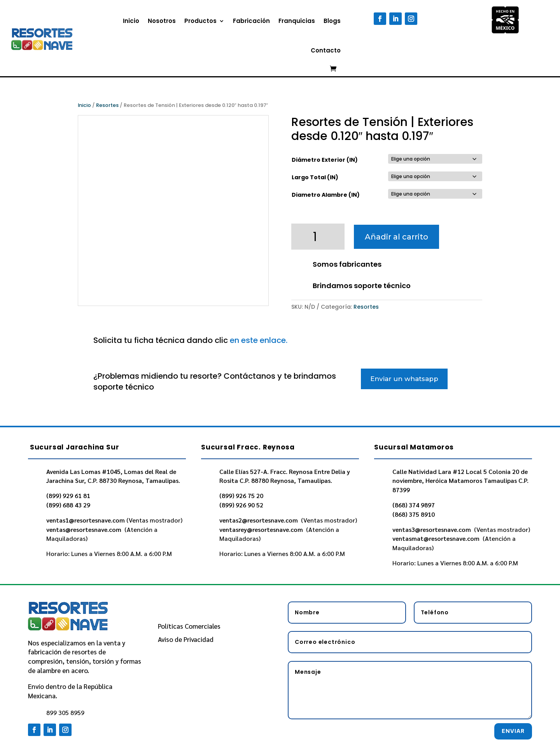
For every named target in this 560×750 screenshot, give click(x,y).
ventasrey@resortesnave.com (262, 529)
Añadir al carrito (396, 237)
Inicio (131, 21)
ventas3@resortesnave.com (432, 529)
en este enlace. (259, 340)
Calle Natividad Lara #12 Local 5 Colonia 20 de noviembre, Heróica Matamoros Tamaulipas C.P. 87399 (460, 481)
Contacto (326, 50)
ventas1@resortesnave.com (86, 520)
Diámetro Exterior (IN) (325, 160)
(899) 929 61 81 (68, 496)
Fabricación (251, 21)
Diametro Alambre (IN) (326, 195)
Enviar (513, 731)
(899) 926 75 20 (241, 496)
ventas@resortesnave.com (85, 529)
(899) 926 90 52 (241, 505)
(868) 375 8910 (414, 514)
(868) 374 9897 (414, 505)
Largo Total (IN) (315, 177)
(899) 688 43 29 (68, 505)
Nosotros (162, 21)
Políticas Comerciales (189, 626)
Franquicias (297, 21)
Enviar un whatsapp (404, 379)
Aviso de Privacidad (186, 639)
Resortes (107, 105)
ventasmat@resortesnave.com (437, 538)
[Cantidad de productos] (318, 237)
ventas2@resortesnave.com (259, 520)
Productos (200, 21)
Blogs (332, 21)
